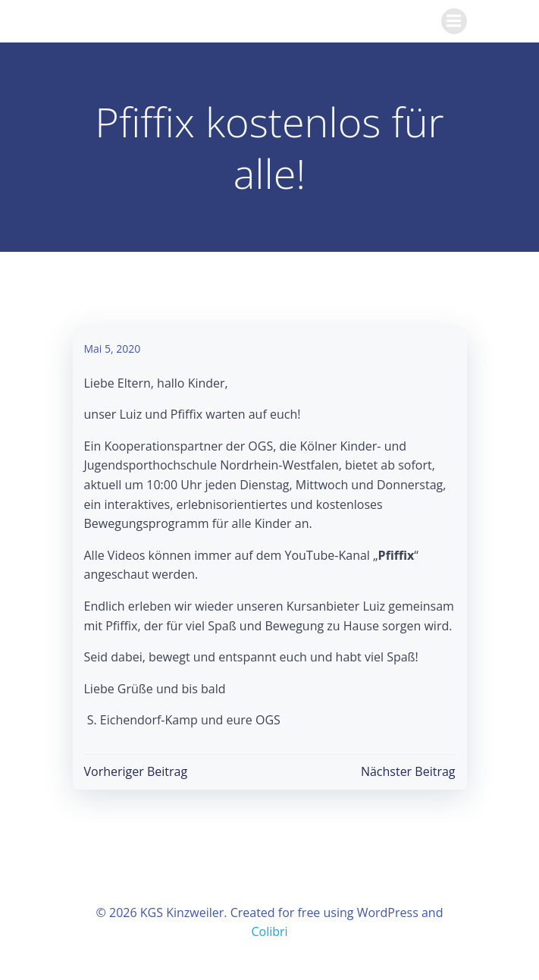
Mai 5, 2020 (113, 349)
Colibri (269, 931)
